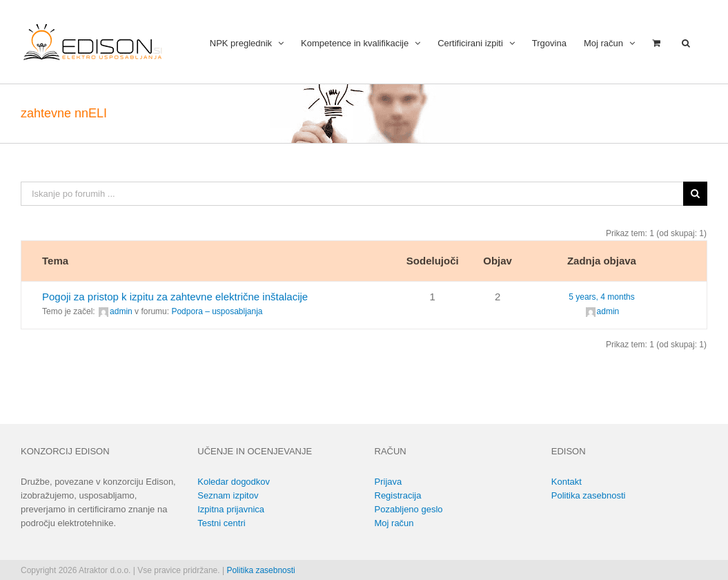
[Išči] (695, 194)
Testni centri (221, 523)
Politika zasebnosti (589, 495)
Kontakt (567, 482)
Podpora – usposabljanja (217, 311)
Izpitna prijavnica (231, 509)
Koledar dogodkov (234, 482)
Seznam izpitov (228, 495)
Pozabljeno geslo (409, 509)
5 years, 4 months (601, 297)
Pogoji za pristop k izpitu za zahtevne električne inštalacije (175, 297)
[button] (686, 42)
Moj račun (394, 523)
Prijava (388, 482)
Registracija (398, 495)
